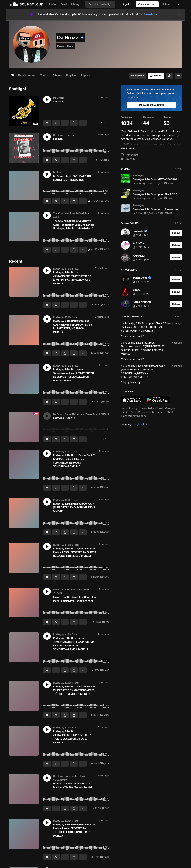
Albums (57, 75)
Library (75, 4)
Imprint (125, 412)
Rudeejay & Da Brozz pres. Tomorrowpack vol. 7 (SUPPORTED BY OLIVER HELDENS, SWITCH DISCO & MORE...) (143, 348)
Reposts (86, 75)
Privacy (133, 408)
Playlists (71, 75)
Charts (170, 412)
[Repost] (56, 123)
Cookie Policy (147, 408)
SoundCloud (26, 4)
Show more (127, 148)
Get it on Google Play (157, 400)
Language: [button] (134, 424)
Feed (64, 4)
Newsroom (159, 412)
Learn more (134, 97)
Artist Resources (141, 412)
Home (53, 4)
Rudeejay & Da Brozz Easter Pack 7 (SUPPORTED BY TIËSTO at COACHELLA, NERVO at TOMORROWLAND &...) (143, 371)
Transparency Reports (134, 416)
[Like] (47, 123)
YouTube (129, 159)
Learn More (151, 14)
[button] (179, 4)
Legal (124, 408)
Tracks (44, 75)
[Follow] (156, 76)
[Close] (179, 15)
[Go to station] (137, 76)
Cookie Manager (166, 408)
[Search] (100, 4)
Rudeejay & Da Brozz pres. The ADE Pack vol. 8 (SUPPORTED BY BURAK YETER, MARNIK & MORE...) (143, 327)
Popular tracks (27, 75)
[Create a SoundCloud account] (147, 4)
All (12, 75)
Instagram (129, 155)
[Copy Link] (74, 123)
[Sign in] (126, 4)
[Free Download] (89, 201)
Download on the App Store (132, 400)
